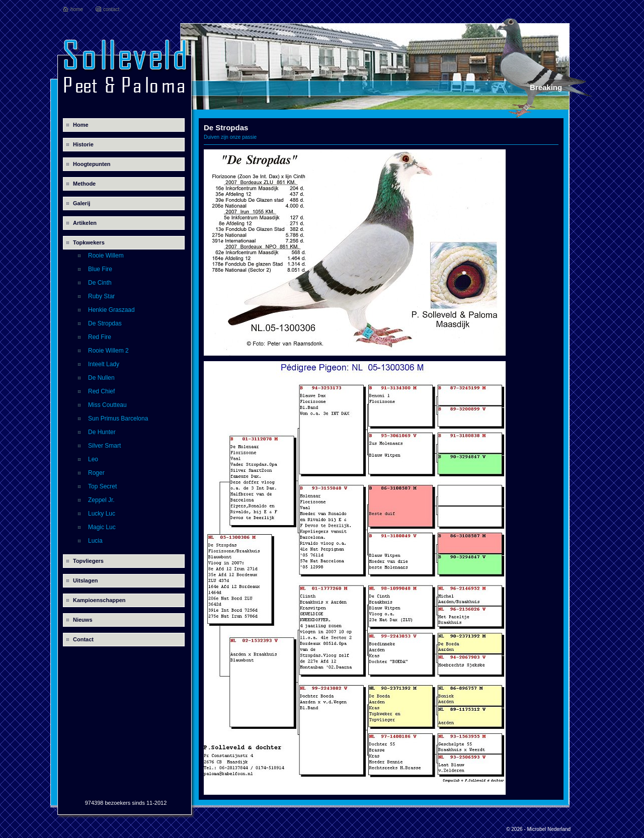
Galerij (82, 203)
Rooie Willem (106, 256)
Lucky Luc (102, 514)
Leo (93, 459)
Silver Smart (104, 446)
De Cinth (100, 283)
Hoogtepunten (92, 164)
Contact (83, 639)
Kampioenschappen (99, 600)
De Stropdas (105, 323)
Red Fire (100, 337)
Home (81, 125)
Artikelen (85, 223)
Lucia (95, 541)
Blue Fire (100, 269)
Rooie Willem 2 (108, 351)
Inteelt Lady (104, 364)
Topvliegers (88, 561)
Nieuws (83, 620)
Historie (83, 144)
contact (111, 9)
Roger (96, 473)
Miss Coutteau (107, 405)
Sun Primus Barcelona (118, 418)
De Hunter (102, 432)
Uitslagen (86, 580)
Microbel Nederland (549, 829)
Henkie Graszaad (111, 310)
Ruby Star (101, 296)
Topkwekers (89, 242)
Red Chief (101, 391)
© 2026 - (516, 829)
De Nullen (101, 378)
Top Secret (102, 486)
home (77, 9)
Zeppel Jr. (101, 500)
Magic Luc (102, 527)
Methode (84, 184)
